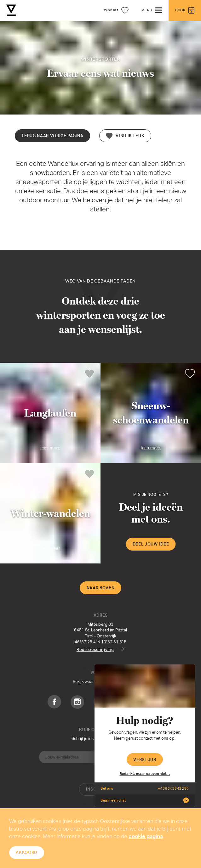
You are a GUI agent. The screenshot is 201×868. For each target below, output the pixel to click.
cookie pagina (146, 836)
